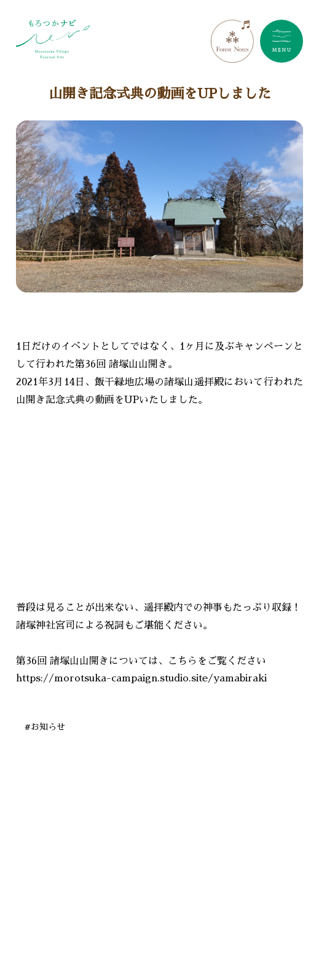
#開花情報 (191, 952)
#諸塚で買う (158, 924)
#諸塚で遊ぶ (68, 896)
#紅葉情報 (258, 952)
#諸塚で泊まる (73, 924)
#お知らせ (45, 727)
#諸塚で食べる (230, 896)
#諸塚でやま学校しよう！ (85, 952)
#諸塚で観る (236, 924)
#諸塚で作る (147, 896)
